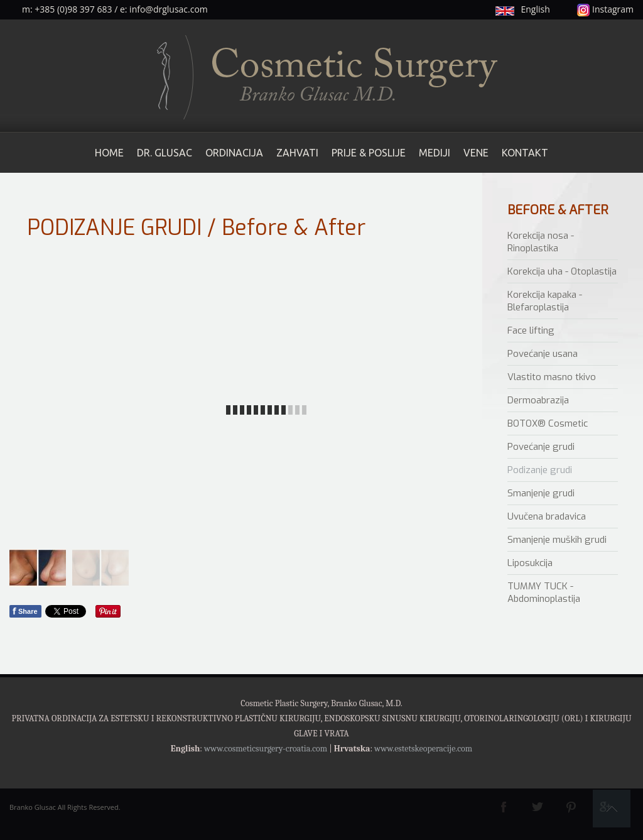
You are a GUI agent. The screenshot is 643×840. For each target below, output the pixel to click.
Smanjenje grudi (541, 493)
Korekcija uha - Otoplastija (562, 271)
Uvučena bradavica (547, 516)
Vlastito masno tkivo (552, 377)
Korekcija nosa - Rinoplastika (541, 242)
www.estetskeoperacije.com (423, 749)
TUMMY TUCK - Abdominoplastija (544, 592)
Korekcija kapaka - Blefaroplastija (545, 301)
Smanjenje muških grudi (557, 540)
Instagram (605, 9)
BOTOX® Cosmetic (548, 423)
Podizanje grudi (540, 470)
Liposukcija (530, 563)
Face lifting (531, 330)
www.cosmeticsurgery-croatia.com (266, 749)
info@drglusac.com (169, 9)
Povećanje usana (543, 354)
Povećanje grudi (541, 447)
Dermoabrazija (538, 400)
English (535, 9)
